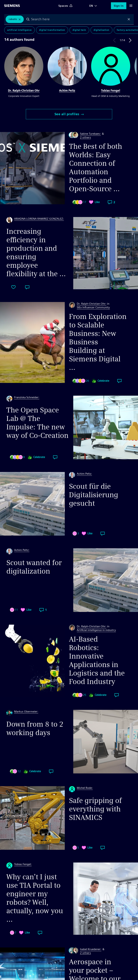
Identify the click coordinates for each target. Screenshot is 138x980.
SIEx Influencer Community (93, 307)
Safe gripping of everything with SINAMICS (95, 809)
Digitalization (101, 30)
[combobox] (78, 19)
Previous (114, 40)
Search (28, 19)
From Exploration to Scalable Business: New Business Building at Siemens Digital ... (98, 342)
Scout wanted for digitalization (34, 567)
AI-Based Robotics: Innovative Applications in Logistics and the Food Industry (97, 660)
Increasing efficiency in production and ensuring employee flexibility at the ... (36, 253)
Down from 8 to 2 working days (35, 728)
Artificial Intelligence (19, 30)
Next (130, 40)
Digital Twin (79, 30)
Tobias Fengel (111, 91)
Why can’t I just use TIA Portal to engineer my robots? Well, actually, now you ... (35, 898)
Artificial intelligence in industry (96, 630)
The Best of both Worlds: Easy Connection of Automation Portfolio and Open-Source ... (96, 168)
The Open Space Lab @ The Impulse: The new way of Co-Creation (37, 423)
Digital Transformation (52, 30)
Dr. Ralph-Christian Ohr (24, 91)
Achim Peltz (67, 91)
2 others (85, 138)
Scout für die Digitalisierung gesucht (94, 495)
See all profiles (69, 114)
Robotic (13, 19)
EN (91, 6)
